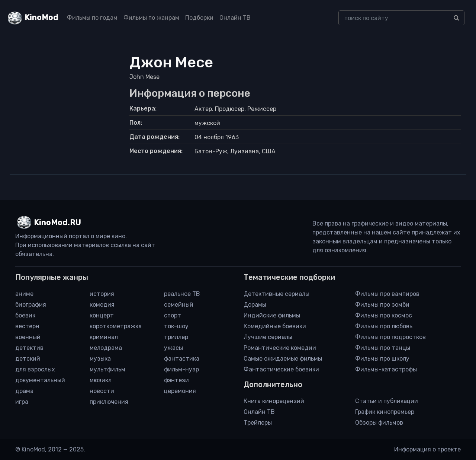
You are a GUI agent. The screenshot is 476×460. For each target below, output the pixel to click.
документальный (40, 380)
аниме (24, 294)
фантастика (182, 359)
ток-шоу (176, 326)
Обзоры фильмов (379, 423)
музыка (100, 359)
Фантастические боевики (281, 369)
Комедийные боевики (275, 326)
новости (102, 391)
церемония (180, 391)
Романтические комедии (280, 348)
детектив (29, 348)
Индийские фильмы (272, 315)
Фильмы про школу (382, 359)
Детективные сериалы (276, 294)
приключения (109, 402)
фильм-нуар (181, 369)
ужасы (173, 348)
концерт (102, 315)
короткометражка (116, 326)
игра (22, 402)
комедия (102, 305)
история (102, 294)
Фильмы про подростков (390, 337)
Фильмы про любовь (384, 326)
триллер (176, 337)
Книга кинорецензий (274, 401)
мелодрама (106, 348)
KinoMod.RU (57, 223)
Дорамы (255, 305)
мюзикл (101, 380)
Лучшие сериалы (268, 337)
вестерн (27, 326)
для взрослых (35, 369)
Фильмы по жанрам (151, 18)
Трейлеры (258, 423)
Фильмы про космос (384, 315)
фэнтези (176, 380)
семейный (179, 305)
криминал (104, 337)
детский (28, 359)
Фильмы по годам (92, 18)
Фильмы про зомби (382, 305)
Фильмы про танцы (383, 348)
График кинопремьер (385, 412)
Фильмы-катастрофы (386, 369)
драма (24, 391)
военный (28, 337)
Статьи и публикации (387, 401)
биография (31, 305)
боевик (25, 315)
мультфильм (107, 369)
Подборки (199, 18)
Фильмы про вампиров (387, 294)
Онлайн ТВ (235, 18)
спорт (173, 315)
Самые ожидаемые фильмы (283, 359)
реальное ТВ (182, 294)
